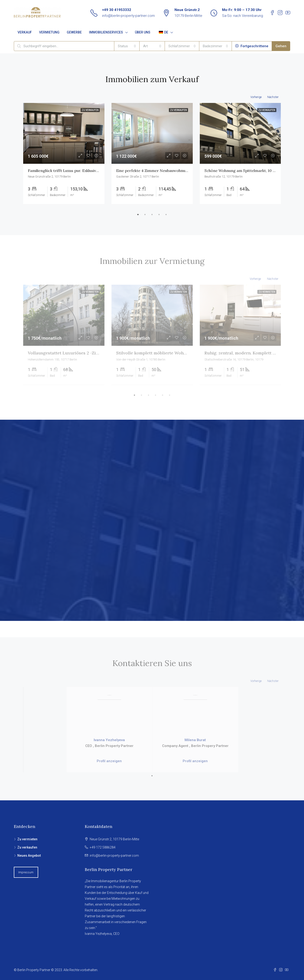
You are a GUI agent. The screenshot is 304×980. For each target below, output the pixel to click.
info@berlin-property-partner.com (128, 16)
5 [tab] (166, 215)
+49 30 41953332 (117, 10)
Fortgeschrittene (252, 46)
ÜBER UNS (143, 32)
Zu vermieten (27, 839)
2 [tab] (145, 215)
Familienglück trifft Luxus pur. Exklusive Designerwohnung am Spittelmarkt (95, 171)
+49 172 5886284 (103, 847)
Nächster (273, 97)
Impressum (26, 872)
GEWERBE (74, 32)
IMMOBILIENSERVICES (106, 32)
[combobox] (127, 46)
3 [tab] (152, 215)
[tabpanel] (64, 153)
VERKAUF (25, 32)
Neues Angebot (29, 856)
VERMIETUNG (49, 32)
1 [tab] (138, 215)
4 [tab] (159, 215)
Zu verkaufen (27, 847)
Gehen (281, 46)
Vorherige (256, 97)
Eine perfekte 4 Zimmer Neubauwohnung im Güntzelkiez (167, 171)
